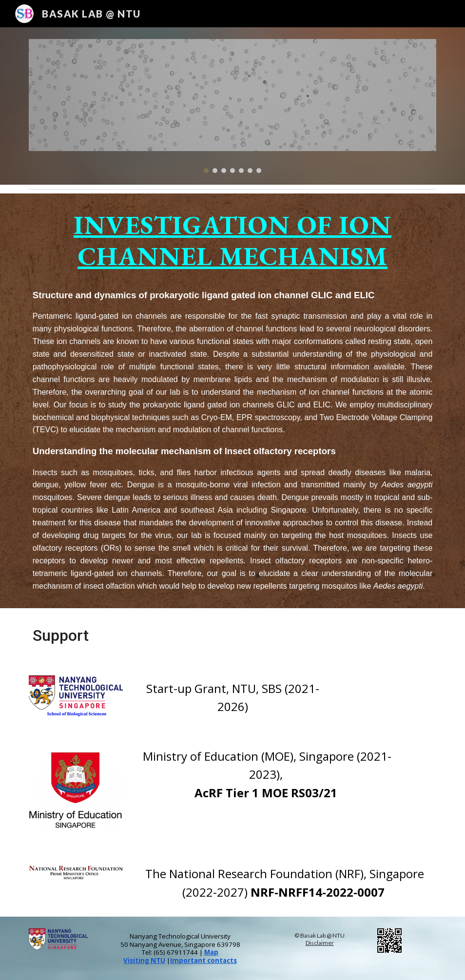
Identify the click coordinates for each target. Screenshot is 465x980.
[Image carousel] (233, 106)
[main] (233, 401)
